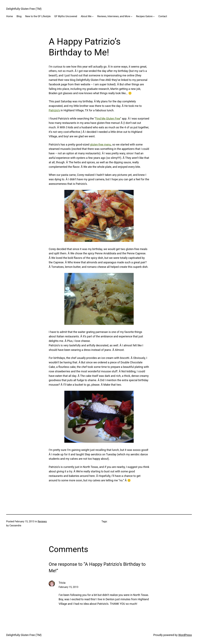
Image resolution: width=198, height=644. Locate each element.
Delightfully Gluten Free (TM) (24, 9)
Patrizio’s (54, 110)
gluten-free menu (101, 144)
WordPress (185, 635)
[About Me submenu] (93, 16)
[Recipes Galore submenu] (154, 16)
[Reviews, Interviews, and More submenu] (132, 16)
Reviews (42, 521)
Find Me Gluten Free (108, 119)
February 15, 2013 (68, 587)
